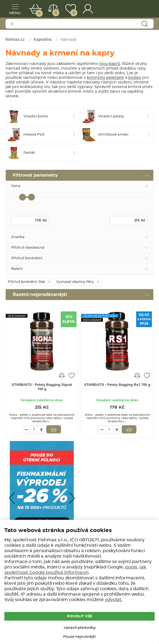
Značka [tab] (18, 237)
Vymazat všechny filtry (75, 282)
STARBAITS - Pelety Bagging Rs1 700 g (117, 385)
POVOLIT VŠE (80, 616)
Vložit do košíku (54, 429)
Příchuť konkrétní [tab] (27, 258)
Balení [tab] (17, 269)
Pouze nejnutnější (79, 637)
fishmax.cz (141, 10)
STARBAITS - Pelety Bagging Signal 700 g (42, 387)
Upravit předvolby (80, 628)
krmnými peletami (105, 78)
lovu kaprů (110, 64)
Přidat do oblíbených (72, 375)
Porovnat (55, 13)
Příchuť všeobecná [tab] (28, 248)
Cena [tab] (16, 186)
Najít (144, 24)
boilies (135, 78)
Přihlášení (88, 9)
